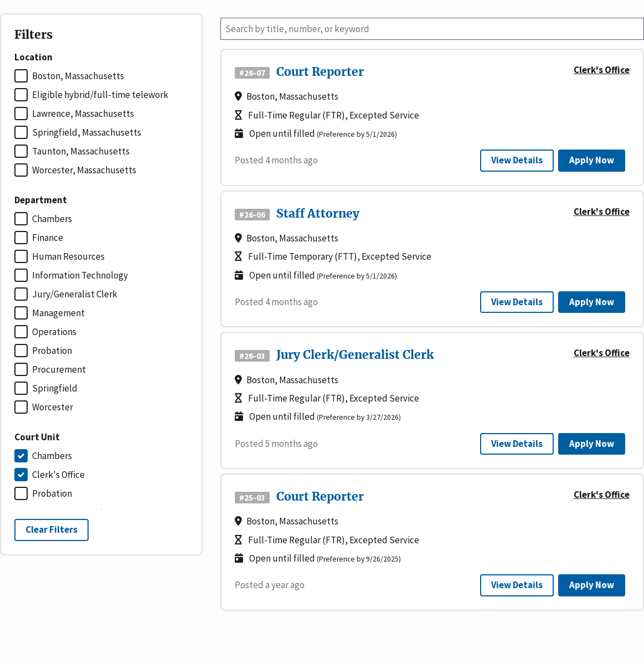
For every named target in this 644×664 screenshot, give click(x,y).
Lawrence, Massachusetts (83, 114)
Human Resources (68, 256)
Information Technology (80, 275)
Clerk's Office (58, 475)
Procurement (59, 369)
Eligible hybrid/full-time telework (100, 95)
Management (58, 313)
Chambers (52, 219)
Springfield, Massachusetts (87, 132)
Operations (54, 332)
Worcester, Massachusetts (84, 170)
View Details (517, 160)
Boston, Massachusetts (78, 76)
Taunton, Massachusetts (81, 151)
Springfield (55, 388)
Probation (52, 351)
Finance (48, 238)
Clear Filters (51, 529)
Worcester (53, 407)
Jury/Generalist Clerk (75, 294)
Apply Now (592, 160)
